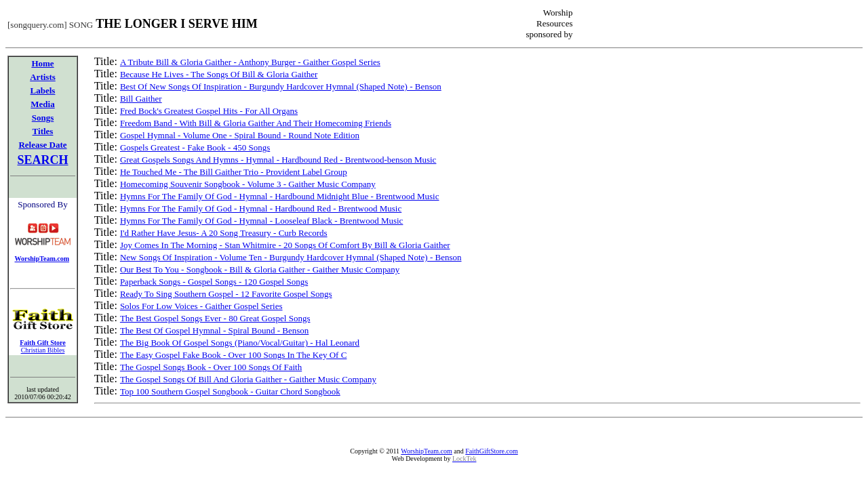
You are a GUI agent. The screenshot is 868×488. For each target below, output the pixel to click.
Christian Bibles (43, 350)
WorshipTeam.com (426, 451)
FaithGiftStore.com (492, 451)
